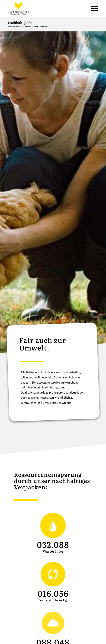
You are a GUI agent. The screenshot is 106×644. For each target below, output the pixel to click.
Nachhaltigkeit (20, 22)
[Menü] (92, 8)
